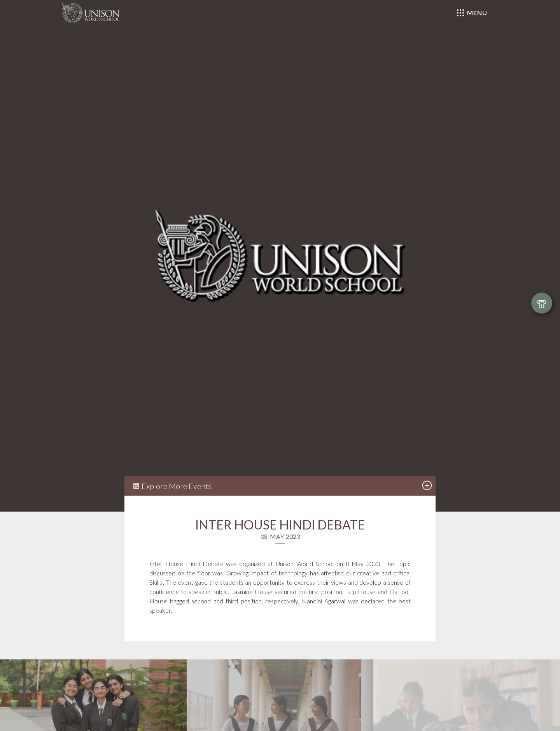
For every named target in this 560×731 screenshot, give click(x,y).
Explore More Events (172, 486)
